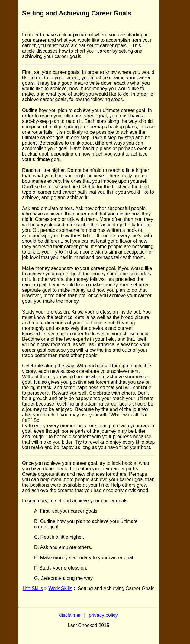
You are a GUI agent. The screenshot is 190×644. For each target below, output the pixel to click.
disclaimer (70, 615)
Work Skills (60, 588)
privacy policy (103, 615)
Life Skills (33, 588)
